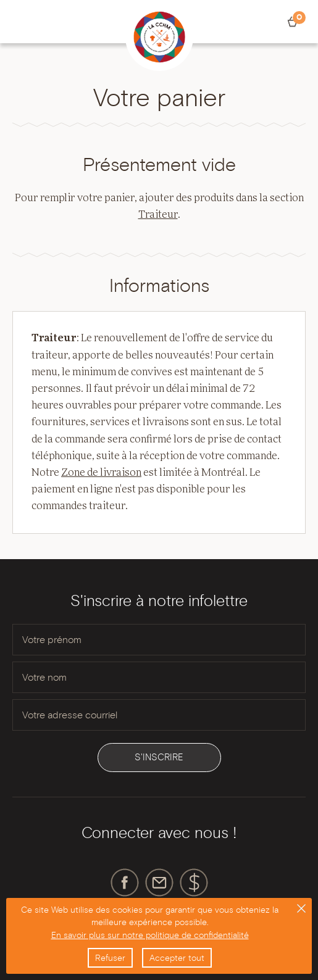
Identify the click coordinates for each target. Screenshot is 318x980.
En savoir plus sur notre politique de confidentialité (150, 935)
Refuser (110, 958)
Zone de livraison (101, 473)
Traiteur (158, 215)
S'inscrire (159, 757)
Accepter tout (177, 958)
